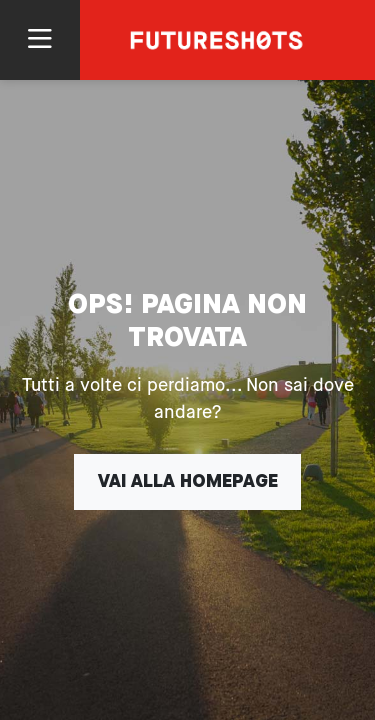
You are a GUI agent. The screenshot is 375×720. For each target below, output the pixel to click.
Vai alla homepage (188, 482)
